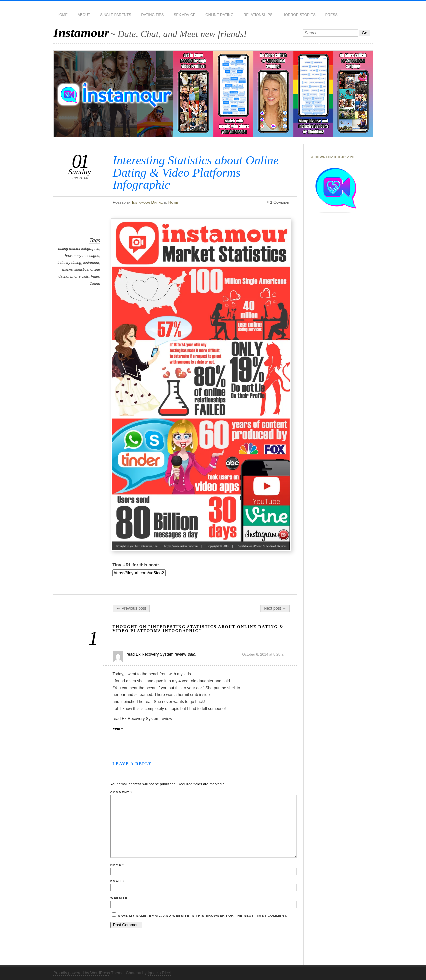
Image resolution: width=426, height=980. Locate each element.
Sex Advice (185, 15)
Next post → (275, 608)
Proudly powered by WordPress (82, 973)
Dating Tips (153, 15)
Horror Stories (299, 15)
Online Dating (219, 15)
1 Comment (280, 202)
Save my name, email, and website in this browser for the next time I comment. (203, 916)
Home (62, 15)
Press (332, 15)
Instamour (81, 32)
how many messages (82, 256)
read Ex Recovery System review (157, 654)
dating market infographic (78, 249)
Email (118, 881)
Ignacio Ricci (159, 973)
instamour (91, 263)
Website (119, 898)
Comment (121, 792)
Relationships (258, 15)
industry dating (69, 263)
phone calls (79, 276)
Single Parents (116, 15)
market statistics (75, 269)
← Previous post (131, 608)
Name (117, 865)
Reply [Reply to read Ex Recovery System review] (118, 729)
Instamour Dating (148, 202)
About (84, 15)
